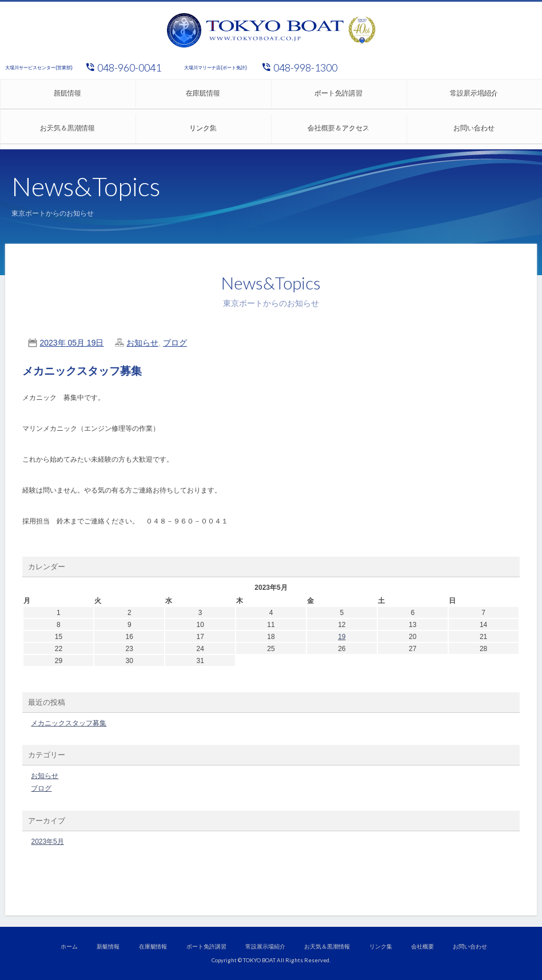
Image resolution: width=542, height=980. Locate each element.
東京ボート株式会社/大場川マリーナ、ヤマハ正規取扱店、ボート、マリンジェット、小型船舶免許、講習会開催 (271, 30)
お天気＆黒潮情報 (68, 132)
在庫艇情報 (204, 97)
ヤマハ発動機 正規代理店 (447, 68)
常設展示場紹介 (265, 947)
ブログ (175, 343)
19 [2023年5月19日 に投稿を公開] (342, 637)
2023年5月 (47, 842)
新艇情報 (68, 97)
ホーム (69, 947)
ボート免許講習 (339, 97)
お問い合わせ (470, 947)
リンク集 (204, 132)
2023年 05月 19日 (71, 343)
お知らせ (142, 343)
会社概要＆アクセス (339, 132)
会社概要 (423, 947)
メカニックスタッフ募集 (82, 371)
